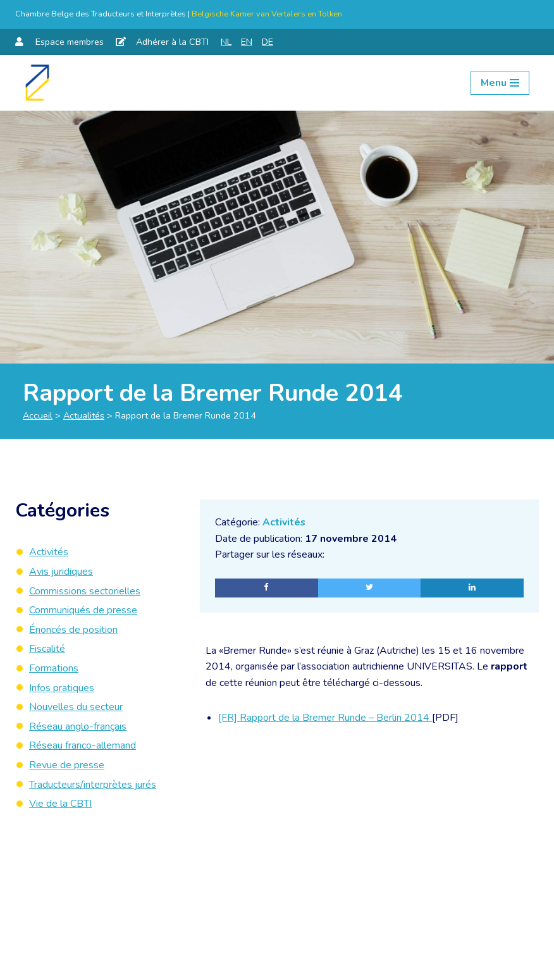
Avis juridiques (61, 572)
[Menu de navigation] (500, 83)
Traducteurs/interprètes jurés (93, 785)
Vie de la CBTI (60, 804)
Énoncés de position (73, 630)
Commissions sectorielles (85, 591)
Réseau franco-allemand (83, 745)
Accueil (38, 415)
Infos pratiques (62, 688)
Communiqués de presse (83, 610)
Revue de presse (67, 765)
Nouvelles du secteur (76, 707)
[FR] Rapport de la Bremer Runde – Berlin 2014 (325, 718)
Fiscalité (47, 649)
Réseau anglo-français (78, 726)
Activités (284, 522)
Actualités (84, 415)
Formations (54, 668)
